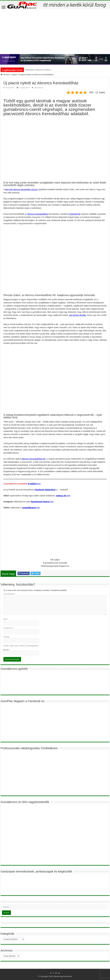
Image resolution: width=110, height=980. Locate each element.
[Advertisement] (55, 31)
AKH (28, 88)
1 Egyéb (14, 75)
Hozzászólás (9, 594)
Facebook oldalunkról (45, 490)
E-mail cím (8, 628)
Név (6, 619)
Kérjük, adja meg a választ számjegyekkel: (21, 646)
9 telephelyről (74, 214)
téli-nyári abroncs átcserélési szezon (21, 189)
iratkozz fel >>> (63, 496)
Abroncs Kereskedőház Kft (34, 459)
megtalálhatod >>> (31, 508)
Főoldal (5, 75)
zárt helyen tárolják (77, 315)
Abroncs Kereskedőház (38, 214)
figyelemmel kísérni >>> (42, 502)
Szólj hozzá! (39, 88)
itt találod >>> (34, 484)
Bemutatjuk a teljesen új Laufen (37, 70)
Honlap (6, 637)
